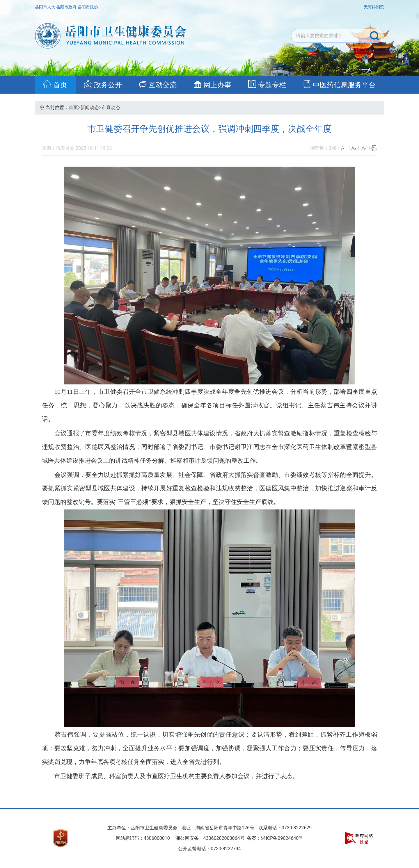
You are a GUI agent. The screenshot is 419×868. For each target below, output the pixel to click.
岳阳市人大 (46, 7)
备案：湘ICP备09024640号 (275, 838)
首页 (73, 107)
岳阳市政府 (67, 7)
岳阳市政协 (88, 7)
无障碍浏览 (374, 7)
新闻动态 (90, 107)
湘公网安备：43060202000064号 (210, 838)
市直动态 (111, 107)
